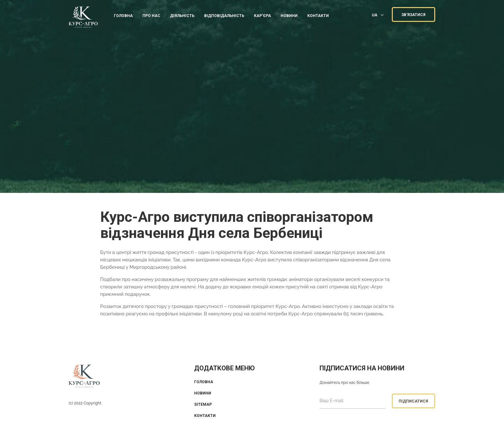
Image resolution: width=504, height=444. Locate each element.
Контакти (205, 416)
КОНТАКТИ (318, 16)
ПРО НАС (151, 16)
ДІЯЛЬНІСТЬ (182, 16)
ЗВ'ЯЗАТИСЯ (414, 15)
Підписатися (413, 401)
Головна (123, 16)
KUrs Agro (83, 18)
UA (375, 15)
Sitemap (203, 404)
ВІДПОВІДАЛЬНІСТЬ (224, 16)
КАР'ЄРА (262, 16)
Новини (289, 16)
